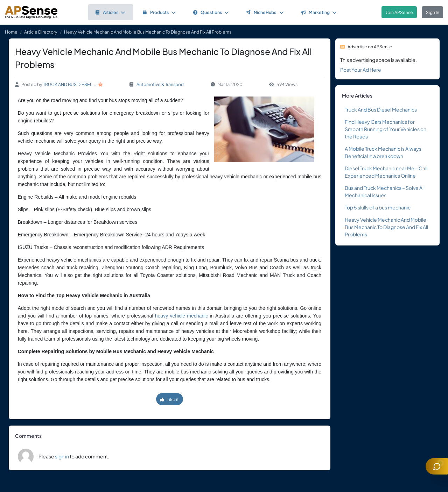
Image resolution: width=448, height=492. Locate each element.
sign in (62, 456)
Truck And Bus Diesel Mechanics (381, 109)
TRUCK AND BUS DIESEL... (70, 84)
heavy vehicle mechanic (181, 316)
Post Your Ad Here (361, 70)
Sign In (433, 12)
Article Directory (41, 32)
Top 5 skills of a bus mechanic (378, 207)
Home (11, 32)
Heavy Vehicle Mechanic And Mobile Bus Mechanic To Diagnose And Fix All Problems (386, 227)
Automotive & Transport (160, 84)
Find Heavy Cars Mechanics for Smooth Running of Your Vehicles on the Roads (386, 129)
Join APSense (399, 12)
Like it (169, 399)
